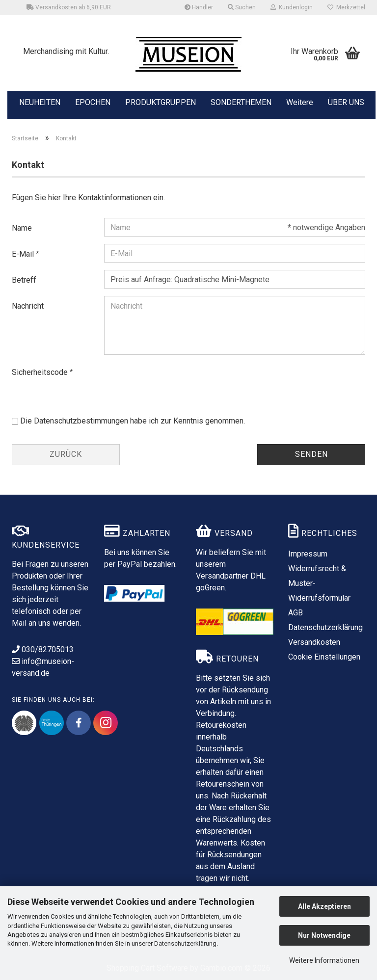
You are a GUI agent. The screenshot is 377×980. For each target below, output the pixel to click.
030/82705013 (43, 649)
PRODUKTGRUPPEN (161, 102)
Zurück (66, 454)
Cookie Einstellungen (324, 657)
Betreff (24, 280)
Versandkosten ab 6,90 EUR (69, 7)
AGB (296, 613)
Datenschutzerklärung (185, 943)
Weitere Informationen (324, 960)
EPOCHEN (93, 102)
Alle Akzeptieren (324, 906)
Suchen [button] (242, 7)
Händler (199, 7)
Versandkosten (314, 642)
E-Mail (24, 254)
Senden (311, 454)
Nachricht (28, 306)
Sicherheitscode (41, 372)
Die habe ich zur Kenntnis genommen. (133, 421)
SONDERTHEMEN (241, 102)
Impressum (308, 554)
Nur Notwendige (324, 935)
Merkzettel (346, 7)
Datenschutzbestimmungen (81, 421)
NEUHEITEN (40, 102)
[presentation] (179, 381)
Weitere (300, 102)
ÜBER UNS (346, 102)
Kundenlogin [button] (292, 7)
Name (22, 228)
